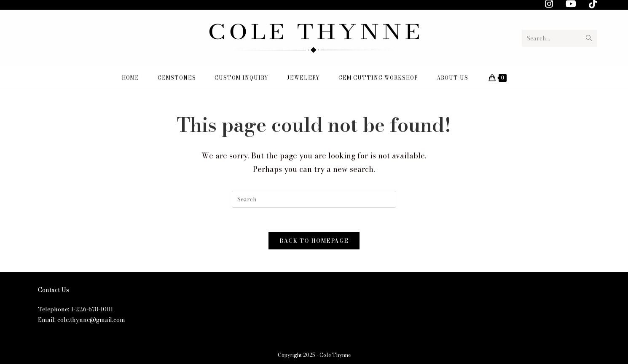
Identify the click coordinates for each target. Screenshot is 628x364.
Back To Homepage (314, 242)
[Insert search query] (314, 199)
